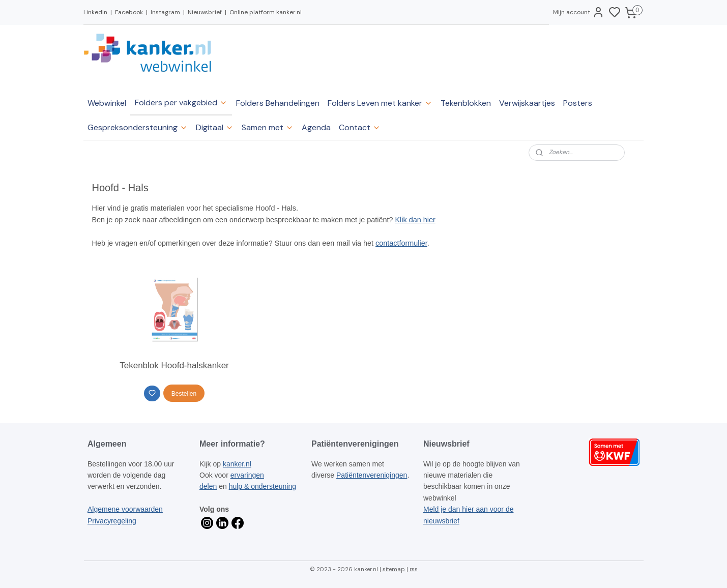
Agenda (316, 127)
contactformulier (401, 243)
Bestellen (184, 394)
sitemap (394, 569)
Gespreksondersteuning (138, 127)
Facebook (129, 12)
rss (414, 569)
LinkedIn (95, 12)
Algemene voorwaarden (125, 509)
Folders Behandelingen (278, 103)
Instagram (165, 12)
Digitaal (215, 127)
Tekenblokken (466, 103)
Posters (578, 103)
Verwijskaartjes (527, 103)
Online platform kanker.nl (266, 12)
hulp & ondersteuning (263, 486)
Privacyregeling (112, 521)
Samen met (268, 127)
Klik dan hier (415, 220)
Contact (360, 127)
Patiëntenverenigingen (372, 475)
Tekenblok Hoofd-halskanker (174, 365)
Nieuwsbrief (205, 12)
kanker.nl (237, 464)
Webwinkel (107, 103)
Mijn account (579, 12)
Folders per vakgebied (181, 102)
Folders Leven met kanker (380, 103)
